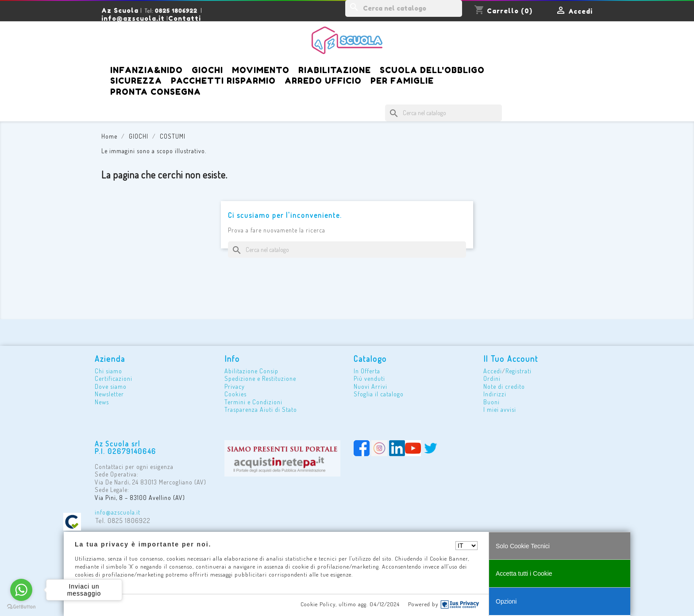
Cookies (235, 394)
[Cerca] (404, 8)
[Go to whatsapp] (21, 590)
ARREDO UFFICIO (323, 81)
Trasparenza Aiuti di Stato (261, 409)
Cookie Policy (318, 604)
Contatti (185, 18)
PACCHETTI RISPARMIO (223, 81)
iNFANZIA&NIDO (147, 70)
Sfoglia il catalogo (379, 394)
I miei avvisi (500, 409)
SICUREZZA (136, 81)
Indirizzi (495, 394)
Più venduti (369, 378)
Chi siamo (108, 371)
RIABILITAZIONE (335, 70)
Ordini (492, 378)
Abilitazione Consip (251, 371)
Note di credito (504, 386)
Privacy (235, 386)
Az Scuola (120, 10)
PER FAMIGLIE (402, 81)
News (102, 402)
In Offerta (367, 371)
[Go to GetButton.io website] (21, 607)
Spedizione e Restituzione (260, 378)
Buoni (492, 402)
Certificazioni (114, 378)
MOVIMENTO (261, 70)
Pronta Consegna (156, 92)
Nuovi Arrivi (370, 386)
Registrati (519, 371)
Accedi (493, 371)
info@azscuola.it (133, 18)
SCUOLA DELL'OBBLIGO (432, 70)
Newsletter (109, 394)
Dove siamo (111, 386)
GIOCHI (207, 70)
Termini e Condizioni (253, 402)
